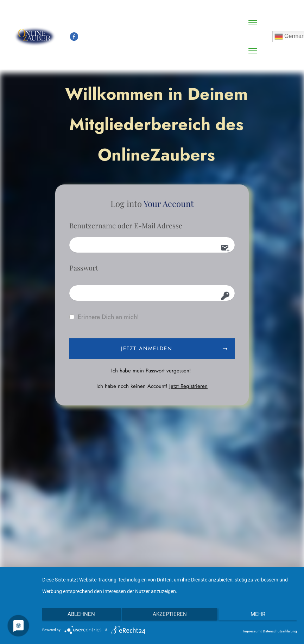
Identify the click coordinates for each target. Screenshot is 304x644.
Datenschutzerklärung (280, 631)
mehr (259, 615)
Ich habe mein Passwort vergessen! (151, 371)
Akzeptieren (170, 615)
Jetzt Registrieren (188, 386)
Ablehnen (80, 615)
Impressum (252, 631)
